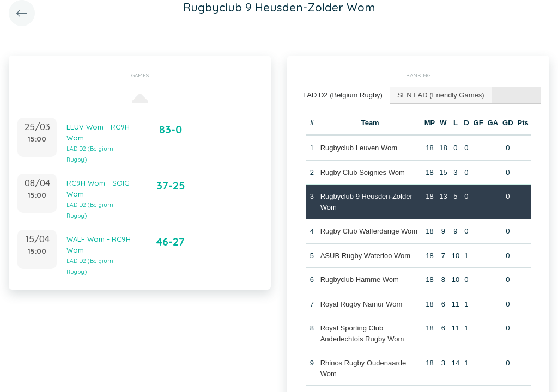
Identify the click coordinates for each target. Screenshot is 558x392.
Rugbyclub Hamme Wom (360, 280)
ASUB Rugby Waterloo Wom (365, 256)
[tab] (343, 96)
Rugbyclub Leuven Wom (359, 148)
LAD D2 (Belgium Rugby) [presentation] (343, 95)
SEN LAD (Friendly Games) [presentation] (441, 95)
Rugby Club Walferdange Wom (369, 231)
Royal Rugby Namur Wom (362, 304)
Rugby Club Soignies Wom (363, 172)
